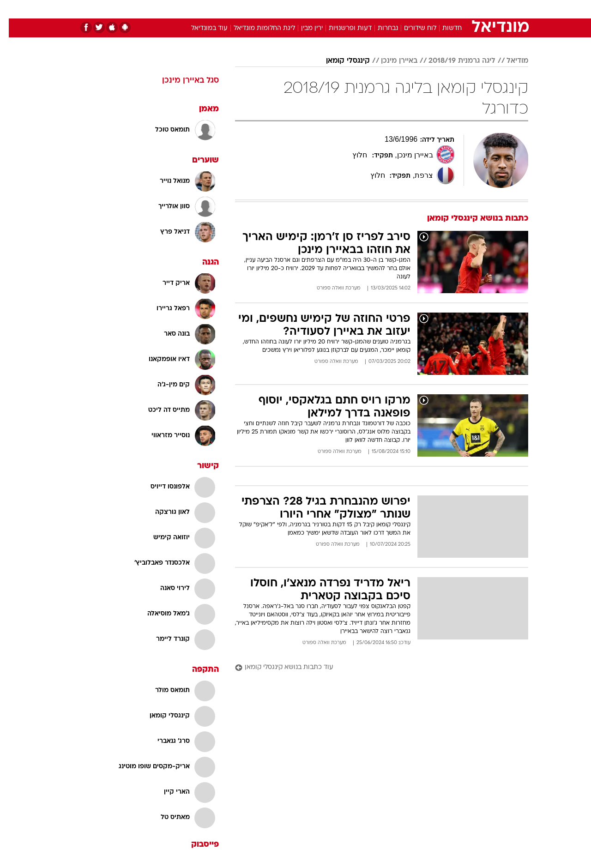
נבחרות (379, 28)
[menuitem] (453, 9)
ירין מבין (303, 28)
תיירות (259, 9)
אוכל (319, 9)
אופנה (190, 9)
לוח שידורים (411, 28)
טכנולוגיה (224, 9)
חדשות (459, 9)
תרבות (398, 9)
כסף (343, 9)
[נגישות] (13, 9)
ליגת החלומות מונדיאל (256, 28)
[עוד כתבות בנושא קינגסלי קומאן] (373, 668)
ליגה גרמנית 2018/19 (453, 61)
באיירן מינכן (390, 61)
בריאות (290, 9)
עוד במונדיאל (201, 28)
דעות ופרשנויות (341, 28)
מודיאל (509, 61)
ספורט (428, 9)
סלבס (368, 9)
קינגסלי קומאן (339, 61)
